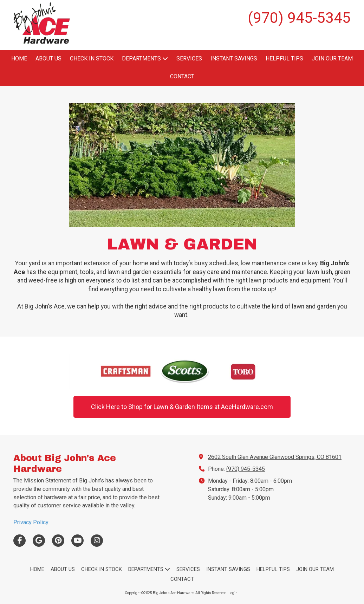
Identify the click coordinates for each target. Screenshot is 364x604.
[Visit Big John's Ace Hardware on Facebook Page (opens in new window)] (19, 541)
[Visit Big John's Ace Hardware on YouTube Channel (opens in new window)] (77, 541)
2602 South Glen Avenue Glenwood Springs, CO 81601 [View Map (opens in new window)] (275, 457)
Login (233, 593)
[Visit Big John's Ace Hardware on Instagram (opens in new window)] (97, 541)
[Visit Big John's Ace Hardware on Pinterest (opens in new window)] (58, 541)
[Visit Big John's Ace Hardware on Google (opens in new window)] (39, 541)
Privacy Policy (31, 522)
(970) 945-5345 (246, 469)
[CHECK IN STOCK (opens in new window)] (92, 59)
